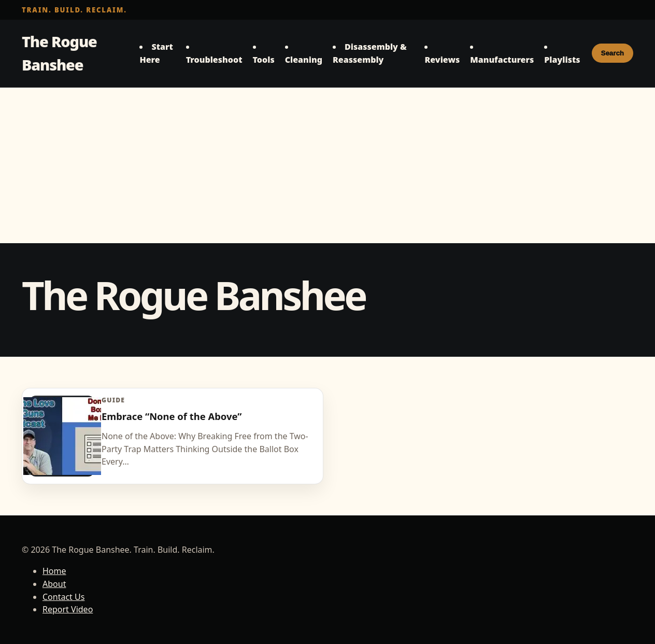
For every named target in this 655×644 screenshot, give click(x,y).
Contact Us (63, 597)
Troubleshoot (214, 60)
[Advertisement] (327, 165)
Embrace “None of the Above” (172, 416)
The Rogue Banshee (59, 53)
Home (54, 571)
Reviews (442, 60)
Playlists (562, 60)
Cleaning (304, 60)
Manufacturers (502, 60)
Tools (264, 60)
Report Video (68, 609)
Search (613, 53)
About (54, 584)
